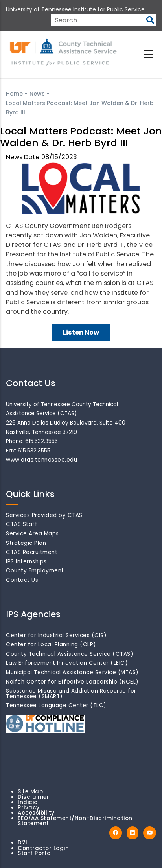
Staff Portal (35, 853)
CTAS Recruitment (32, 552)
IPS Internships (26, 562)
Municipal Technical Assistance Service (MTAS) (72, 672)
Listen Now (81, 332)
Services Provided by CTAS (44, 515)
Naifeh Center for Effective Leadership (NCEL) (72, 682)
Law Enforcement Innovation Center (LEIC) (67, 663)
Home (14, 94)
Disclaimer (33, 797)
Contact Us (22, 580)
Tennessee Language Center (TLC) (56, 705)
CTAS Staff (22, 524)
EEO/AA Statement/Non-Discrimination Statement (75, 821)
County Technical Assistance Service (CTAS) (70, 654)
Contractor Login (43, 848)
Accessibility (36, 813)
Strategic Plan (26, 543)
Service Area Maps (32, 534)
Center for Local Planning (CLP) (51, 645)
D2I (23, 843)
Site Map (30, 792)
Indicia (28, 802)
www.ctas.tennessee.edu (41, 460)
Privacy (29, 808)
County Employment (35, 571)
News (37, 94)
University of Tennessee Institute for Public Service (75, 9)
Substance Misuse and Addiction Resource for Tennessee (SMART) (71, 694)
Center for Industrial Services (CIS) (56, 635)
